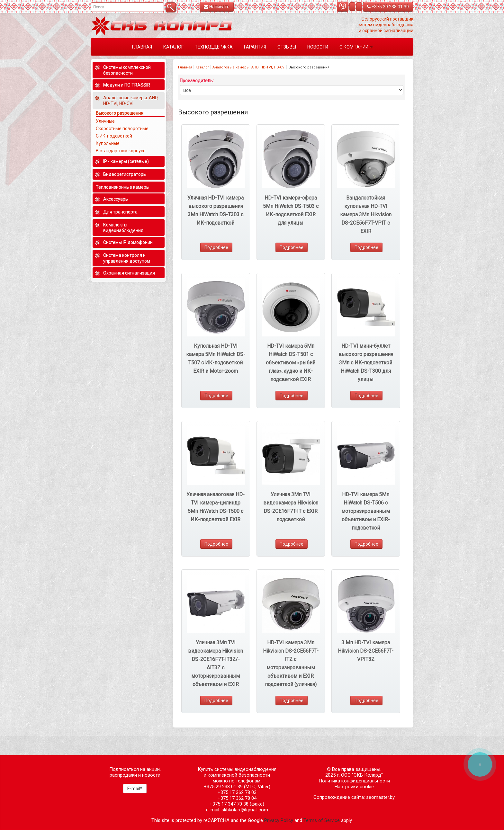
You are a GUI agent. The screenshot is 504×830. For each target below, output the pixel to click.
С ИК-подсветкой (114, 136)
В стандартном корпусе (121, 151)
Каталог (202, 67)
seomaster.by (380, 797)
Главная (185, 67)
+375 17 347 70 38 (229, 804)
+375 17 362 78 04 (237, 798)
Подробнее (216, 247)
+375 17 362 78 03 (237, 792)
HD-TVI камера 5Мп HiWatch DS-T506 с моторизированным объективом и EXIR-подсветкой (366, 511)
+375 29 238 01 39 (388, 7)
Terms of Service (322, 820)
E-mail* (135, 789)
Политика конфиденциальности (354, 781)
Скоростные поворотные (122, 129)
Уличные (105, 121)
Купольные (108, 143)
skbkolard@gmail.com (245, 810)
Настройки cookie (354, 787)
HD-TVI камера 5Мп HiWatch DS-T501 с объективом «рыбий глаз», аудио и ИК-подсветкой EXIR (291, 363)
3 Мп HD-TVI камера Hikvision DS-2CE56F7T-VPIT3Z (366, 651)
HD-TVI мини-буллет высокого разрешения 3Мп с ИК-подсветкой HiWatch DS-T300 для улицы (366, 363)
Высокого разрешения (120, 113)
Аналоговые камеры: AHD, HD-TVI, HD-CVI (249, 67)
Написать (217, 7)
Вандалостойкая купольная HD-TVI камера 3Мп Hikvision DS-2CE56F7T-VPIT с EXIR (366, 214)
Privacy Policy (279, 820)
